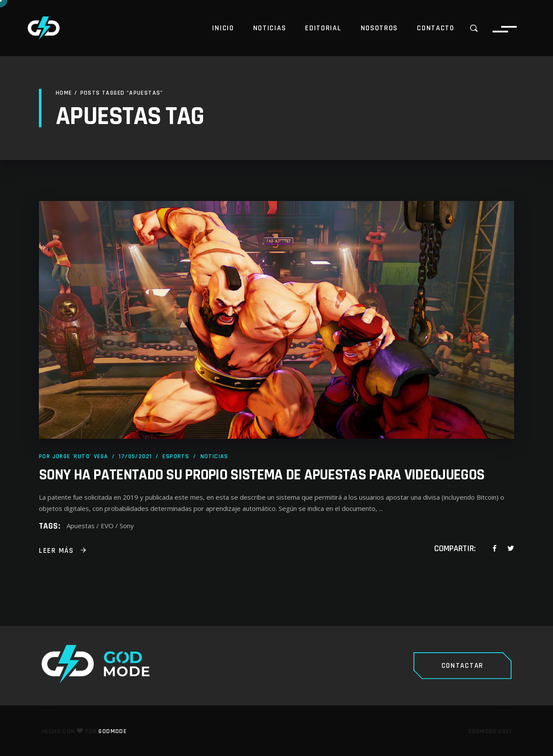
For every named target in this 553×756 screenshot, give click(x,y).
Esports (176, 456)
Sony (127, 526)
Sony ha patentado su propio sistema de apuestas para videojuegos (262, 475)
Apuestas (81, 526)
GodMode (113, 731)
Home (64, 93)
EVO (107, 526)
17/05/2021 (135, 456)
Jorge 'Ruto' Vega (80, 456)
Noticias (215, 456)
